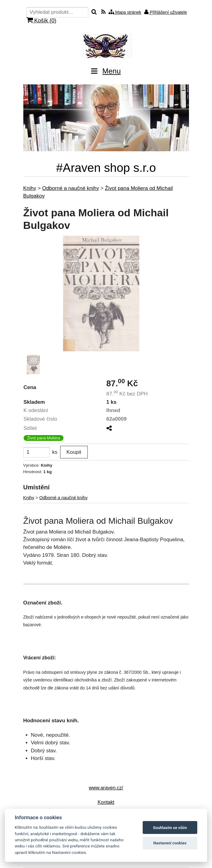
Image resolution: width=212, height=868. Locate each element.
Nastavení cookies (170, 843)
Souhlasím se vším (170, 828)
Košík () (41, 20)
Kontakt (106, 802)
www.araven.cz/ (106, 788)
